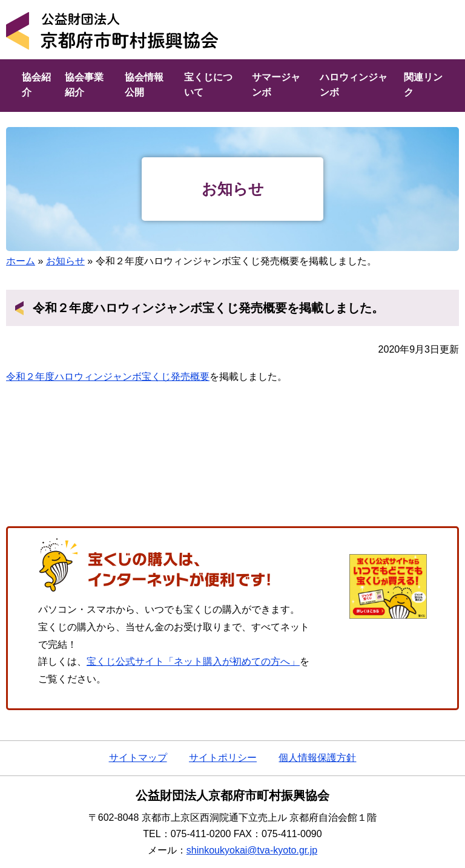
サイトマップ (138, 758)
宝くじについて (208, 85)
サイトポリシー (223, 758)
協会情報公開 (144, 85)
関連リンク (423, 85)
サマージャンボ (276, 85)
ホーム (21, 261)
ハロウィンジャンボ (354, 85)
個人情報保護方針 (317, 758)
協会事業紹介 (84, 85)
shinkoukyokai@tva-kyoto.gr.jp (252, 850)
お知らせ (65, 261)
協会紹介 (36, 85)
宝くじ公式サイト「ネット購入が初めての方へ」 (193, 661)
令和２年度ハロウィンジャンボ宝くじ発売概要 (108, 377)
